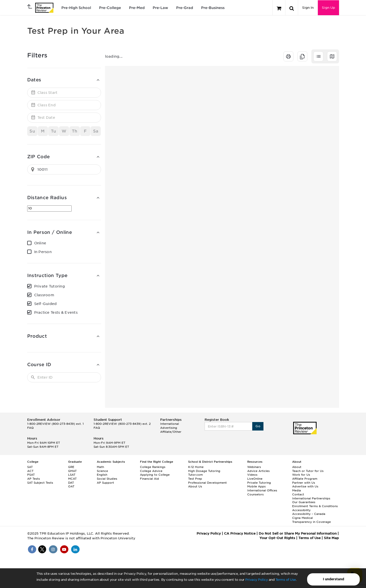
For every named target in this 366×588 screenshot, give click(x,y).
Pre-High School (76, 8)
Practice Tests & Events (56, 312)
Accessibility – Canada (309, 514)
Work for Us (301, 475)
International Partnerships (311, 498)
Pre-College (110, 8)
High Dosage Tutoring (204, 471)
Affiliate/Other (171, 432)
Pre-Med (137, 8)
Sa (96, 131)
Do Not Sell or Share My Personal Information (298, 533)
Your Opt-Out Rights (277, 538)
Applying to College (155, 475)
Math (100, 467)
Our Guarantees (304, 502)
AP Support (105, 483)
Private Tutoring (50, 286)
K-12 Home (196, 467)
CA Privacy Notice (240, 533)
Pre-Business (213, 8)
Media (297, 490)
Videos (252, 475)
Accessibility (301, 510)
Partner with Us (304, 483)
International (170, 424)
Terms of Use (286, 580)
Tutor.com (195, 475)
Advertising (169, 428)
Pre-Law (160, 8)
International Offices (262, 490)
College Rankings (153, 467)
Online (40, 243)
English (102, 475)
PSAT (31, 475)
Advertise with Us (305, 486)
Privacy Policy (256, 580)
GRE (71, 467)
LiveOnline (255, 479)
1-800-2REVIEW (55, 424)
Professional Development (207, 483)
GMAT (72, 471)
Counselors (255, 494)
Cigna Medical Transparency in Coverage (311, 520)
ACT (30, 471)
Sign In (308, 8)
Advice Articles (258, 471)
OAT (71, 486)
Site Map (331, 538)
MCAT (72, 479)
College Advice (151, 471)
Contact (298, 494)
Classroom (44, 295)
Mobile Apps (256, 486)
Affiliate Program (305, 479)
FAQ (30, 428)
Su (32, 131)
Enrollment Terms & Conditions (315, 506)
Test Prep (195, 479)
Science (102, 471)
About (297, 467)
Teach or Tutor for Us (308, 471)
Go (258, 426)
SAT (30, 467)
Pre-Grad (185, 8)
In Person (43, 252)
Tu (54, 131)
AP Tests (34, 479)
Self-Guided (46, 304)
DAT (71, 483)
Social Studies (107, 479)
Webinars (254, 467)
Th (75, 131)
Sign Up (328, 8)
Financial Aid (149, 479)
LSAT (72, 475)
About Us (195, 486)
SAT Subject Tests (40, 483)
